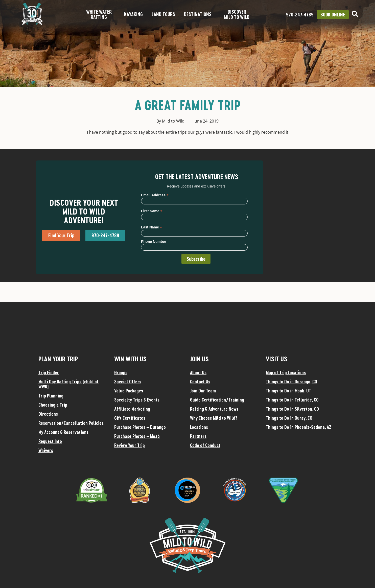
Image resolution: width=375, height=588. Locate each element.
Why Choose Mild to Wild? (214, 418)
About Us (198, 372)
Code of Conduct (205, 445)
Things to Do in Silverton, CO (292, 409)
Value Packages (129, 391)
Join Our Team (203, 391)
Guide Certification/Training (217, 400)
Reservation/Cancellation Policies (71, 423)
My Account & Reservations (63, 432)
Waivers (46, 450)
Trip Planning (51, 396)
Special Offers (128, 382)
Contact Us (200, 382)
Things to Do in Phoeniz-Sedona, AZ (299, 427)
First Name (152, 211)
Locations (199, 427)
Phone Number (154, 242)
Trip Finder (49, 372)
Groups (121, 372)
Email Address (155, 195)
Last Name (151, 227)
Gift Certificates (130, 418)
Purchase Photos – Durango (140, 427)
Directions (48, 414)
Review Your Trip (130, 445)
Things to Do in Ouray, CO (289, 418)
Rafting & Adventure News (214, 409)
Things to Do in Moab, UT (288, 391)
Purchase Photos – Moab (137, 436)
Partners (198, 436)
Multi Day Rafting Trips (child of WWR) (68, 384)
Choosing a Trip (53, 405)
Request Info (50, 441)
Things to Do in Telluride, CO (292, 400)
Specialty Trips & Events (137, 400)
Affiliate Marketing (132, 409)
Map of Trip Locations (286, 372)
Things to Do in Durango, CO (291, 382)
